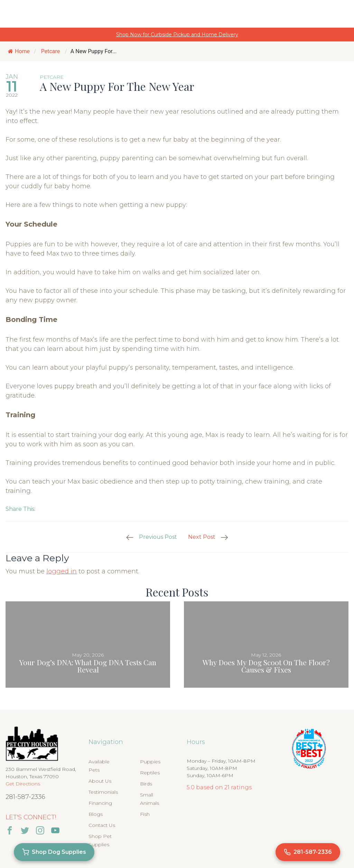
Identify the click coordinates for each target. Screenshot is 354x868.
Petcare (51, 51)
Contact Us (102, 825)
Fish (145, 814)
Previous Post (158, 537)
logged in (62, 571)
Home (19, 51)
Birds (146, 784)
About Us (100, 781)
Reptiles (150, 773)
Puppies (150, 762)
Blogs (96, 814)
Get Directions (23, 784)
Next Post (202, 537)
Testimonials (103, 792)
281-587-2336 (25, 797)
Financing (100, 803)
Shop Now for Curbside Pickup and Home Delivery (177, 35)
